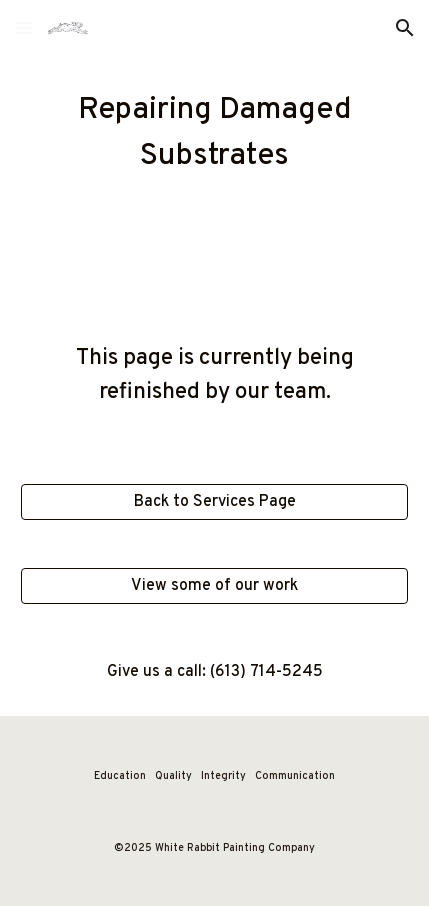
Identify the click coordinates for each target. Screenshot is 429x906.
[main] (215, 134)
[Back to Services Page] (215, 502)
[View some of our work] (215, 586)
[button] (24, 27)
